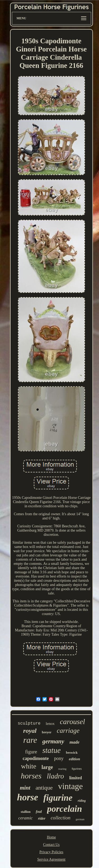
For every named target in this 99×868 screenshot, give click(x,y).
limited (76, 778)
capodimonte (36, 758)
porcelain (64, 809)
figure (31, 752)
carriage (68, 731)
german (80, 819)
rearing (62, 769)
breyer (47, 732)
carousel (72, 722)
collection (61, 818)
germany (53, 741)
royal (30, 731)
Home (51, 837)
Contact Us (51, 845)
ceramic (25, 818)
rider (42, 818)
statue (52, 750)
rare (30, 740)
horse (28, 797)
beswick (72, 752)
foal (39, 812)
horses (31, 776)
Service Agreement (51, 859)
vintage (70, 786)
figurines (77, 769)
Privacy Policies (51, 852)
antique (44, 788)
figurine (58, 798)
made (74, 742)
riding (82, 801)
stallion (25, 812)
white (29, 766)
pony (59, 758)
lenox (50, 724)
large (47, 767)
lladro (55, 776)
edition (75, 759)
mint (25, 788)
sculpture (29, 724)
